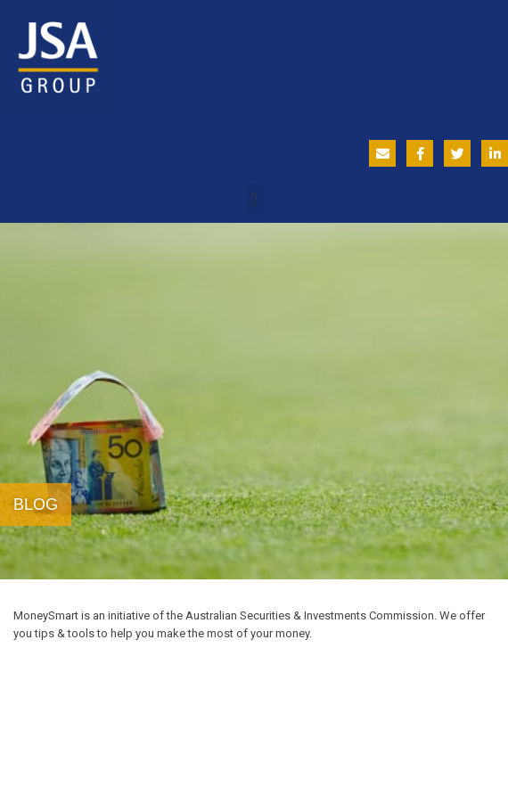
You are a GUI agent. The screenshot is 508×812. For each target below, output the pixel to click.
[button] (254, 199)
